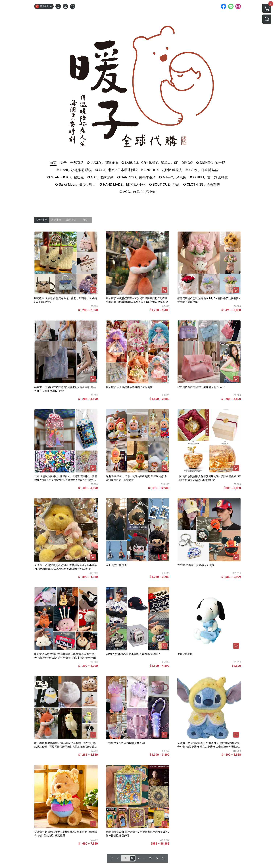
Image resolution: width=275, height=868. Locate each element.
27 (151, 858)
